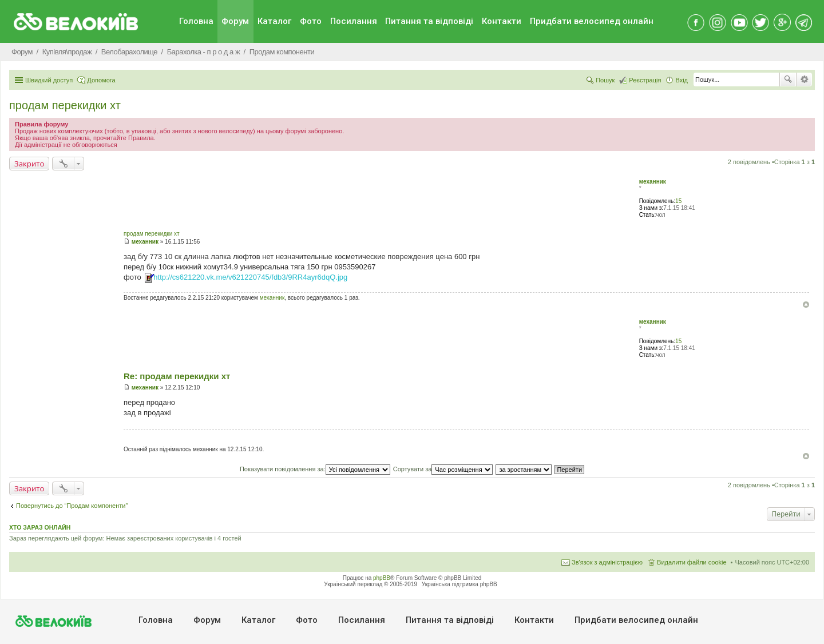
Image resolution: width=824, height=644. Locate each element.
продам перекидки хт (65, 105)
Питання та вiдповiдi (429, 21)
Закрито (29, 164)
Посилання (354, 21)
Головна (196, 21)
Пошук (788, 79)
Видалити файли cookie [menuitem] (692, 562)
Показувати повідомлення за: (315, 469)
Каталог (274, 21)
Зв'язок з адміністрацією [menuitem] (607, 562)
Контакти (502, 21)
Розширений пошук (804, 79)
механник (653, 182)
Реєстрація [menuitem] (645, 80)
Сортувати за (443, 469)
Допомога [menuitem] (101, 80)
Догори (806, 305)
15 (678, 201)
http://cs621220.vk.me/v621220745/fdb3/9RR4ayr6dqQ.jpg (250, 277)
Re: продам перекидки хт (177, 376)
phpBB (382, 578)
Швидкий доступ (49, 80)
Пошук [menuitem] (605, 80)
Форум (235, 21)
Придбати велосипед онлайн (592, 21)
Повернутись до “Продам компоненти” (72, 506)
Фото (311, 21)
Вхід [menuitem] (682, 80)
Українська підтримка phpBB (459, 584)
